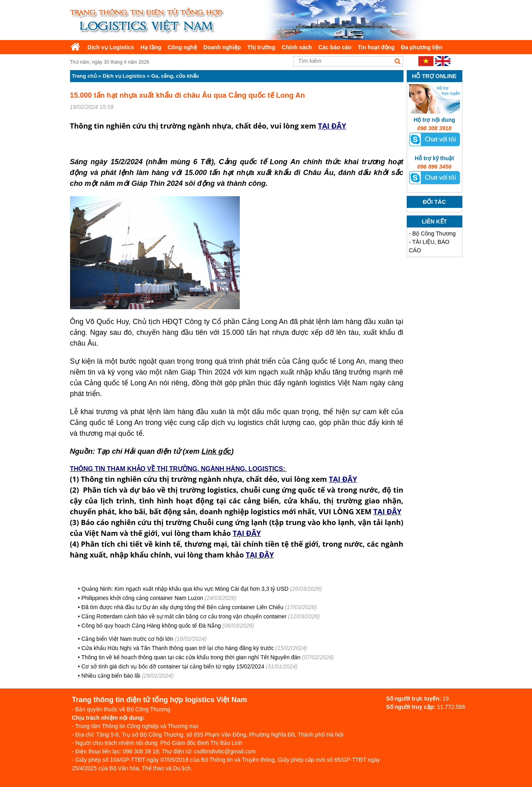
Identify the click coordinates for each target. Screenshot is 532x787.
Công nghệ (182, 47)
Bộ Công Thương (434, 233)
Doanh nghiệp (222, 47)
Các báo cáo (335, 47)
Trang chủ (84, 76)
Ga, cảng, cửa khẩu (175, 76)
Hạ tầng (151, 47)
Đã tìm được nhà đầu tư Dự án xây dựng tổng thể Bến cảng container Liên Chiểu (182, 607)
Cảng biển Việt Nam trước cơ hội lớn (127, 639)
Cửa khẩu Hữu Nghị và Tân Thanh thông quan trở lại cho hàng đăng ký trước (178, 648)
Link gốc (217, 451)
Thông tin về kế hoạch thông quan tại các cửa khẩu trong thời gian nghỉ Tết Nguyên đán (191, 657)
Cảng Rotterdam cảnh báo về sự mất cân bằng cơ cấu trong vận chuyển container (184, 616)
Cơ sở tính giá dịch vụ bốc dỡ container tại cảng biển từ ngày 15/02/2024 (173, 666)
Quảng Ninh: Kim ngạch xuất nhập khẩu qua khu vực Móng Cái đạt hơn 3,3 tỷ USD (185, 589)
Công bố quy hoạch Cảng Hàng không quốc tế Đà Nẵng (151, 626)
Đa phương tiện (422, 47)
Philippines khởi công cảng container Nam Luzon (142, 598)
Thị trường (261, 47)
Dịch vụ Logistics (111, 47)
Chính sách (297, 47)
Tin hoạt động (376, 47)
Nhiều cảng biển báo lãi (111, 676)
